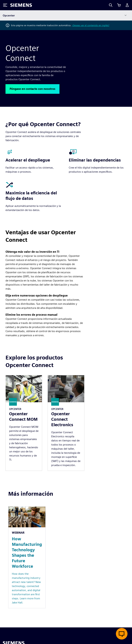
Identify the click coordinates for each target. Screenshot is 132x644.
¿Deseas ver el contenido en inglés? (91, 25)
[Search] (111, 5)
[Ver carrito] (119, 5)
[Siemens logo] (21, 5)
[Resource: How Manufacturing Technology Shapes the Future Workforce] (27, 557)
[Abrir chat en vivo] (122, 634)
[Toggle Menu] (5, 5)
